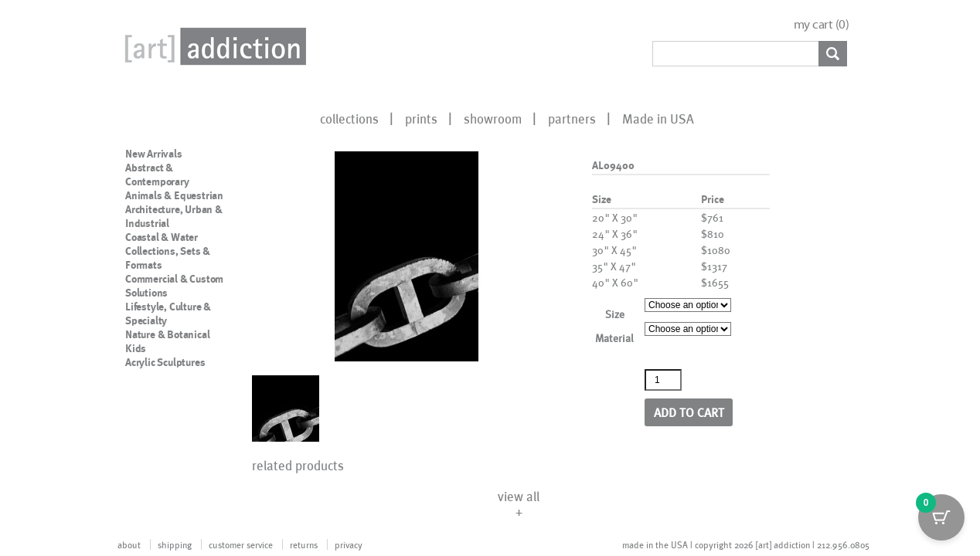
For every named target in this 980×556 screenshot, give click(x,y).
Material (614, 338)
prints (421, 118)
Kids (136, 348)
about (129, 544)
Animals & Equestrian (174, 195)
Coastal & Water (162, 237)
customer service (241, 544)
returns (304, 544)
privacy (349, 544)
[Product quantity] (663, 380)
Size (615, 314)
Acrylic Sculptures (165, 362)
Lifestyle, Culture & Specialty (168, 314)
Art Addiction (213, 46)
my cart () (822, 24)
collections (349, 118)
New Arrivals (154, 154)
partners (572, 118)
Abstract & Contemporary (157, 175)
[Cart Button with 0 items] (941, 517)
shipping (175, 544)
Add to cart (689, 412)
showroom (493, 118)
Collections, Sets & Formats (168, 258)
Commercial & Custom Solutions (174, 286)
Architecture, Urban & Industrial (174, 216)
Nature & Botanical (167, 334)
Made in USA (658, 118)
